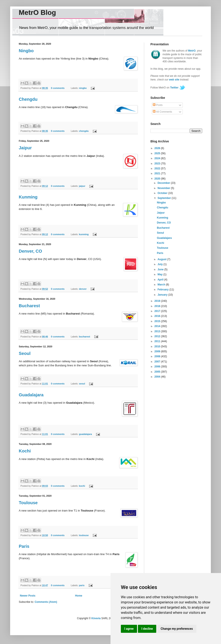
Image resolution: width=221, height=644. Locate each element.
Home (79, 596)
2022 (158, 168)
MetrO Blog (37, 13)
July (160, 264)
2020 (158, 179)
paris (82, 585)
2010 (158, 346)
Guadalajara (31, 395)
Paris (24, 546)
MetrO (192, 51)
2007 (158, 362)
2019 (158, 301)
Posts (158, 105)
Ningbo (26, 51)
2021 (158, 173)
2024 (158, 158)
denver (83, 289)
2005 (158, 372)
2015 (158, 321)
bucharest (85, 337)
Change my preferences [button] (177, 629)
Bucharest (29, 306)
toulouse (84, 535)
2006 (158, 367)
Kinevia (96, 618)
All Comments (162, 112)
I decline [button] (147, 629)
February (163, 290)
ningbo (83, 88)
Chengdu (28, 99)
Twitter (174, 88)
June (161, 269)
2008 (158, 356)
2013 (158, 331)
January (163, 295)
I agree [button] (129, 629)
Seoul (25, 353)
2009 (158, 351)
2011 (158, 341)
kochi (82, 486)
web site (174, 80)
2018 (158, 306)
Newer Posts (28, 596)
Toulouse (28, 503)
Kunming (28, 197)
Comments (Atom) (46, 602)
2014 (158, 326)
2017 (158, 311)
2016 (158, 316)
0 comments (58, 88)
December (164, 183)
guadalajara (85, 434)
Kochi (25, 451)
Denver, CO (30, 251)
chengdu (84, 131)
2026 (158, 148)
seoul (82, 384)
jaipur (82, 186)
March (162, 285)
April (161, 280)
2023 (158, 164)
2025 (158, 153)
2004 (158, 377)
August (162, 259)
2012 (158, 336)
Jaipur (25, 148)
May (160, 274)
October (163, 193)
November (164, 188)
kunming (84, 234)
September (165, 198)
